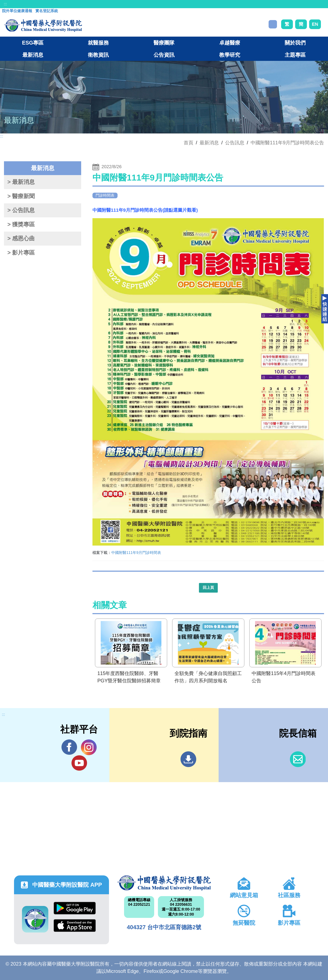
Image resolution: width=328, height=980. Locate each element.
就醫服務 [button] (98, 43)
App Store (75, 926)
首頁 (188, 143)
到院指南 (188, 759)
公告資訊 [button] (164, 55)
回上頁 (208, 588)
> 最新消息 (21, 182)
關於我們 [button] (295, 43)
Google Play (75, 908)
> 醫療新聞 (21, 196)
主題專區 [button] (295, 55)
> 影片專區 (21, 253)
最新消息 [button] (33, 55)
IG (89, 747)
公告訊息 (235, 143)
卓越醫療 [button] (230, 43)
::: (5, 4)
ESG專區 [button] (33, 43)
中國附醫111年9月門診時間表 (136, 553)
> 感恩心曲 (21, 238)
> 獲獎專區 (21, 224)
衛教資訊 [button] (98, 55)
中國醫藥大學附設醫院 (164, 883)
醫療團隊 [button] (164, 43)
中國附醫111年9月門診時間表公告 (287, 143)
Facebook (69, 747)
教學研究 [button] (230, 55)
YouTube (79, 763)
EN (315, 24)
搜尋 (273, 24)
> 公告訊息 (21, 210)
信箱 (298, 759)
